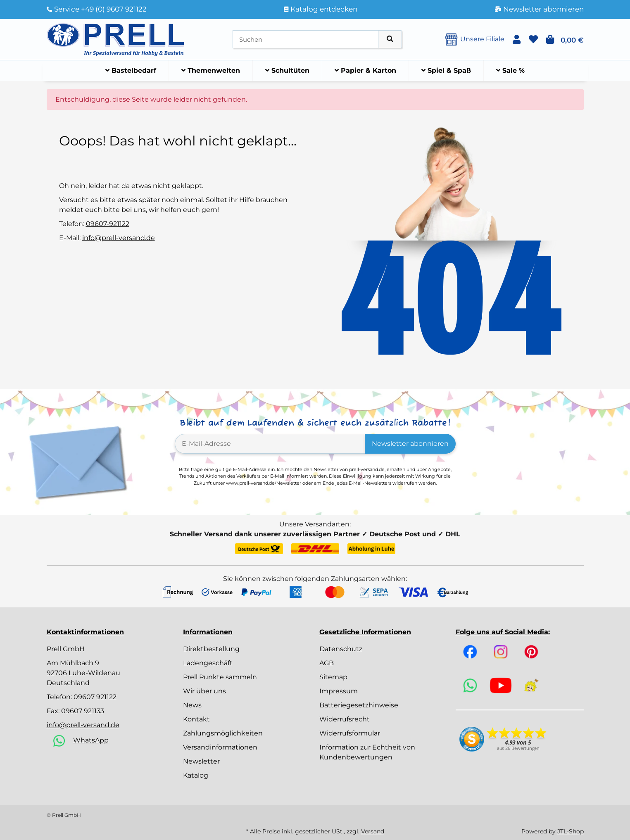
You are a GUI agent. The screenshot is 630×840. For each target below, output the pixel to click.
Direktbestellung (211, 649)
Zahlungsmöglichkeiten (223, 733)
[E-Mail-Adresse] (270, 444)
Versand (373, 831)
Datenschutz (341, 649)
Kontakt (196, 719)
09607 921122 (95, 697)
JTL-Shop (571, 831)
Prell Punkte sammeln (220, 677)
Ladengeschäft (208, 663)
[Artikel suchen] (390, 39)
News (192, 705)
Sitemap (333, 677)
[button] (517, 39)
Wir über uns (204, 691)
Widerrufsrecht (345, 719)
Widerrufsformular (350, 733)
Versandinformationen (220, 747)
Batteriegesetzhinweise (359, 705)
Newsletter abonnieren (410, 444)
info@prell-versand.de (119, 238)
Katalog (196, 775)
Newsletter (201, 761)
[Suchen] (305, 39)
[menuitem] (131, 71)
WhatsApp (91, 740)
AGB (327, 663)
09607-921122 (108, 224)
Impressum (339, 691)
